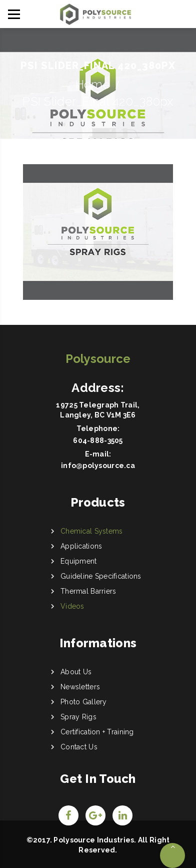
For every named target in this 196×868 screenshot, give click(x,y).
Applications (81, 546)
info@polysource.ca (98, 466)
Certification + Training (97, 732)
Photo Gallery (84, 702)
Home (93, 84)
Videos (72, 606)
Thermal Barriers (88, 591)
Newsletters (80, 687)
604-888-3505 (98, 441)
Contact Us (79, 747)
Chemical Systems (91, 531)
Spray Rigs (78, 717)
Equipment (79, 561)
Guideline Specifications (101, 576)
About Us (76, 672)
